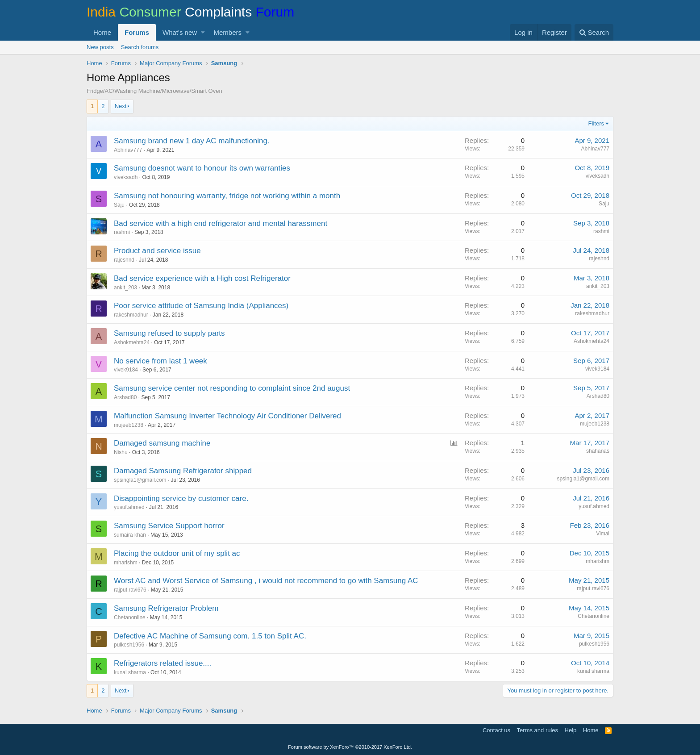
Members (228, 32)
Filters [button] (596, 123)
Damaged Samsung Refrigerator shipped (183, 471)
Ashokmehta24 (132, 342)
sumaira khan (130, 535)
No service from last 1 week (160, 361)
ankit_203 (125, 288)
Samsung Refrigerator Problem (166, 608)
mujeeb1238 (129, 425)
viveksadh (126, 177)
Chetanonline (130, 617)
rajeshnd (124, 260)
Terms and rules (537, 730)
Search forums (140, 47)
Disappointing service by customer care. (181, 498)
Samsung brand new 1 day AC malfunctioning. (192, 141)
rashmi (122, 232)
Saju (119, 205)
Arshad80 (125, 397)
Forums (137, 32)
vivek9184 (126, 370)
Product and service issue (157, 251)
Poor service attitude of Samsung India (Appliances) (201, 306)
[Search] (594, 32)
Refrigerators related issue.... (162, 663)
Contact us (496, 730)
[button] (203, 32)
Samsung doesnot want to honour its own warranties (202, 168)
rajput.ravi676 (130, 590)
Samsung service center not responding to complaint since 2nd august (232, 388)
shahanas (598, 451)
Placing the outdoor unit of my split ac (177, 553)
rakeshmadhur (131, 315)
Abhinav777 (128, 150)
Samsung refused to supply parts (169, 333)
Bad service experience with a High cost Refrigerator (202, 278)
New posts (100, 47)
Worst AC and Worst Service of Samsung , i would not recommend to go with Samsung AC (266, 581)
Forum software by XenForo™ (350, 747)
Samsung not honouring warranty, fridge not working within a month (227, 196)
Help (571, 730)
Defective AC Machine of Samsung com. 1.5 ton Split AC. (210, 636)
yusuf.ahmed (129, 507)
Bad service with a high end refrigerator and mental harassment (221, 223)
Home (102, 32)
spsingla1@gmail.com (140, 480)
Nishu (121, 452)
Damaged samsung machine (162, 443)
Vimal (603, 534)
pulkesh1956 (129, 645)
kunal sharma (130, 672)
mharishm (126, 563)
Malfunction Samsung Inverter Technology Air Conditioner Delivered (227, 416)
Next (121, 106)
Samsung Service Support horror (169, 526)
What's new (180, 32)
